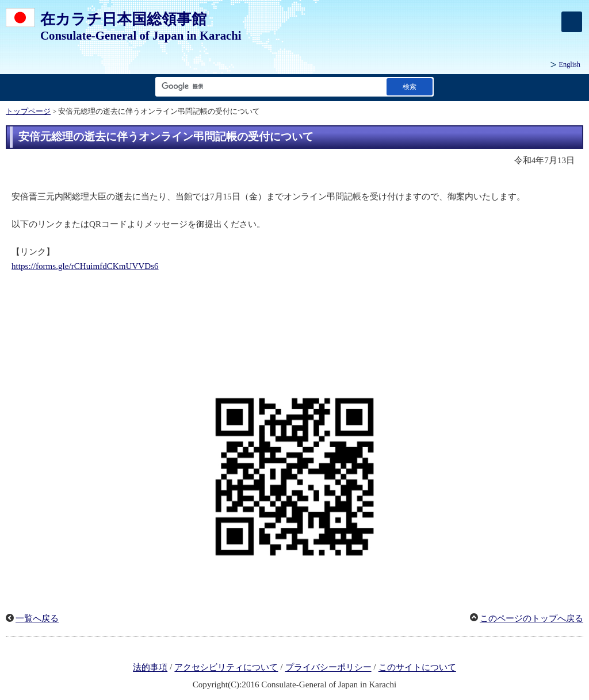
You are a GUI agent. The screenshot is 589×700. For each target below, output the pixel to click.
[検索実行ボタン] (410, 86)
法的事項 (150, 668)
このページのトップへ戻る (531, 618)
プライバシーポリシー (328, 668)
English (570, 64)
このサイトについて (417, 668)
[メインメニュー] (572, 22)
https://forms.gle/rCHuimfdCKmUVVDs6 (85, 266)
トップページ (28, 111)
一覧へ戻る (37, 618)
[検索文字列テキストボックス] (269, 86)
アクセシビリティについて (226, 668)
